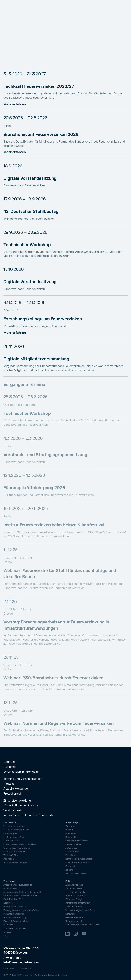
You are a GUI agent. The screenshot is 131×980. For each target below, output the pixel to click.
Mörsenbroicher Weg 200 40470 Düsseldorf (21, 951)
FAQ (6, 936)
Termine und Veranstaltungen (23, 779)
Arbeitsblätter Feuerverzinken (18, 885)
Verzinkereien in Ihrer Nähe (21, 772)
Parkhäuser (71, 855)
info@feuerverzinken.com (21, 962)
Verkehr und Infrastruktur (78, 903)
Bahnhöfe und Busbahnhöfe (79, 859)
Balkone (69, 870)
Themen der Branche (75, 892)
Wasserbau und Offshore (78, 863)
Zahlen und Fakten (74, 889)
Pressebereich (13, 794)
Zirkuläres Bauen (74, 907)
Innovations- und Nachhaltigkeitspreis (28, 816)
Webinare (8, 925)
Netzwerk (70, 914)
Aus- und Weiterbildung (15, 918)
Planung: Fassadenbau (14, 907)
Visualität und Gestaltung (16, 863)
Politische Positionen (76, 896)
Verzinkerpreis (13, 811)
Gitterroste (71, 866)
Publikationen (10, 889)
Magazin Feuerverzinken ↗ (21, 806)
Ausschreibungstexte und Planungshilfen (23, 892)
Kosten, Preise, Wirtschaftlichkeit (20, 845)
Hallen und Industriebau (77, 841)
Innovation (9, 859)
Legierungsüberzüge (13, 837)
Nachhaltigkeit (10, 834)
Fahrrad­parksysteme (76, 873)
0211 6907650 (13, 958)
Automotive (71, 848)
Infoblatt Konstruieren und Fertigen (20, 896)
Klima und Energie (74, 899)
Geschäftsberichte (74, 918)
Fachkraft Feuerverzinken (16, 921)
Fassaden (70, 826)
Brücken (69, 830)
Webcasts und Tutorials (15, 929)
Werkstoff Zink (11, 855)
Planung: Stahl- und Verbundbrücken (21, 910)
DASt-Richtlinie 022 (13, 899)
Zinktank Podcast (74, 885)
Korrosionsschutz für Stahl (16, 830)
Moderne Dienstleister (14, 852)
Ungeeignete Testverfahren (17, 848)
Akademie (10, 767)
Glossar (7, 932)
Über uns (9, 762)
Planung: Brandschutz (14, 914)
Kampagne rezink (74, 921)
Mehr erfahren (15, 104)
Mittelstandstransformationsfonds (82, 925)
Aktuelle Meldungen (16, 789)
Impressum (9, 969)
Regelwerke (9, 903)
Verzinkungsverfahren (14, 826)
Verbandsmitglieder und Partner (81, 910)
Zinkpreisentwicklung (17, 801)
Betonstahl (71, 837)
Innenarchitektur (73, 844)
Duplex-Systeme (11, 841)
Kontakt (9, 784)
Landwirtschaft (73, 852)
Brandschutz (72, 834)
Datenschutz (26, 969)
